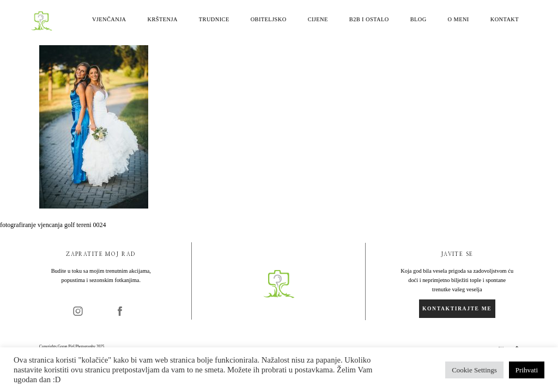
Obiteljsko (269, 20)
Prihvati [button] (527, 370)
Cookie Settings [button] (474, 370)
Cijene (318, 20)
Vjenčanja (109, 20)
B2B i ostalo (369, 20)
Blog (418, 20)
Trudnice (214, 20)
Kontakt (505, 20)
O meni (459, 20)
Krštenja (163, 20)
